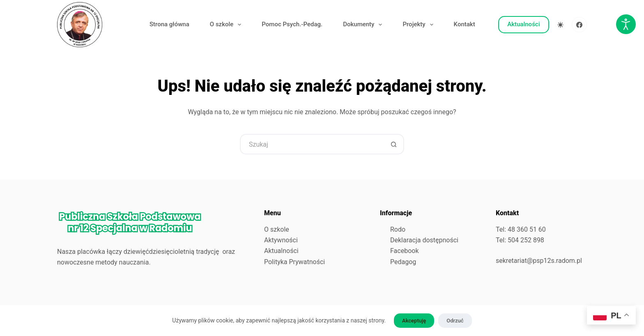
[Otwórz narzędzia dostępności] (626, 24)
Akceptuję (414, 321)
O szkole (227, 25)
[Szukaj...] (312, 144)
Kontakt (465, 24)
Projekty (419, 25)
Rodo (398, 229)
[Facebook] (580, 25)
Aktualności (523, 24)
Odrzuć (455, 321)
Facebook (404, 251)
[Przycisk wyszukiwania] (394, 144)
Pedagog (403, 262)
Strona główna (169, 24)
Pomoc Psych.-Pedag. (292, 24)
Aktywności (281, 240)
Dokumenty (364, 25)
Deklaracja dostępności (424, 240)
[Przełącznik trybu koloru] (560, 25)
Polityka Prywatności (294, 262)
